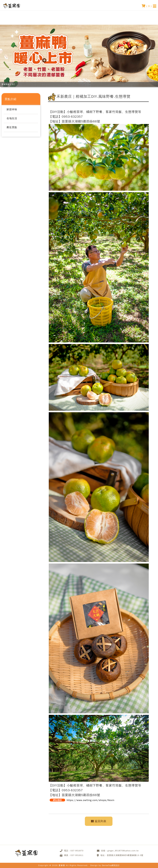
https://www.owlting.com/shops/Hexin (90, 800)
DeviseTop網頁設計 (111, 865)
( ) (147, 6)
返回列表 (99, 821)
